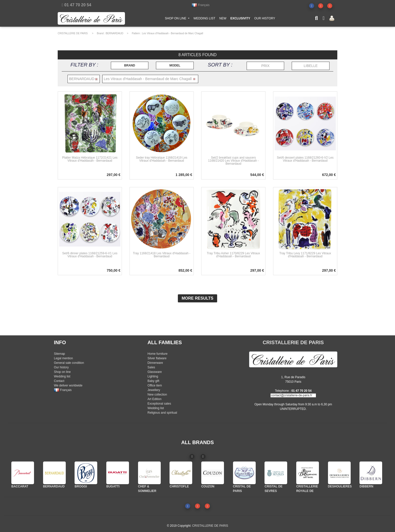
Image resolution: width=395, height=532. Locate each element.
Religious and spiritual (162, 413)
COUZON (208, 486)
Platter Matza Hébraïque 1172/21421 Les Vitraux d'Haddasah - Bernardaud (90, 159)
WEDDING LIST (204, 19)
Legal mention (63, 358)
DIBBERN (366, 486)
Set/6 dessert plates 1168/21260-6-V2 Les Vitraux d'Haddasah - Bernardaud (305, 159)
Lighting (153, 376)
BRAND (130, 65)
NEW (223, 19)
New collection (157, 395)
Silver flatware (157, 358)
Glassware (155, 372)
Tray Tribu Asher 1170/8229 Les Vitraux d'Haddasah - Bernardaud (233, 255)
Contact (59, 381)
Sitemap (59, 354)
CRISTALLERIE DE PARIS (73, 33)
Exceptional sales (159, 404)
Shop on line (62, 372)
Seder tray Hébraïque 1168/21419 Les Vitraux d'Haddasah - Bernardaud (161, 159)
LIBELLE (311, 66)
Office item (155, 385)
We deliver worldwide (68, 385)
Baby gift (154, 381)
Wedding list (62, 376)
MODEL (175, 65)
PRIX (265, 66)
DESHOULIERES (340, 486)
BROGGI (81, 486)
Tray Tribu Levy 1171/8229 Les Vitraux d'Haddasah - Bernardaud (305, 255)
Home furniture (158, 354)
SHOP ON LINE (178, 19)
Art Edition (155, 399)
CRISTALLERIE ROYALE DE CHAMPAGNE (307, 491)
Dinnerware (155, 363)
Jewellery (154, 390)
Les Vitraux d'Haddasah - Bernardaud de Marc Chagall (173, 33)
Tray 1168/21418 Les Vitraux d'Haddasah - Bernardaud (162, 255)
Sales (151, 367)
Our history (61, 367)
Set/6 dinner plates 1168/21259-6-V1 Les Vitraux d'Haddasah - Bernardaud (90, 255)
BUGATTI (113, 486)
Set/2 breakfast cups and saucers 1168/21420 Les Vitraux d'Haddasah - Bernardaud (233, 161)
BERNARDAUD (115, 33)
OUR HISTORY (265, 19)
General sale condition (69, 363)
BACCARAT (20, 486)
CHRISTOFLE (179, 486)
